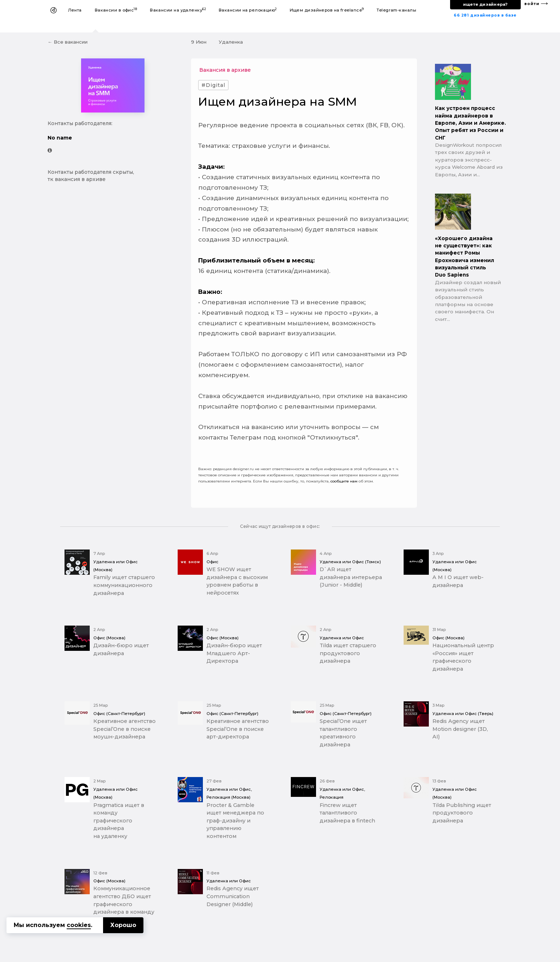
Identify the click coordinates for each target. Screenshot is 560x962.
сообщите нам (344, 481)
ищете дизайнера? (485, 4)
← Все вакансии (68, 42)
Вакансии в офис (116, 10)
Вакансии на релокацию (248, 10)
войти (532, 4)
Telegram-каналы (396, 10)
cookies (79, 925)
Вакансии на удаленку (178, 10)
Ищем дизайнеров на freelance (327, 10)
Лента (75, 10)
